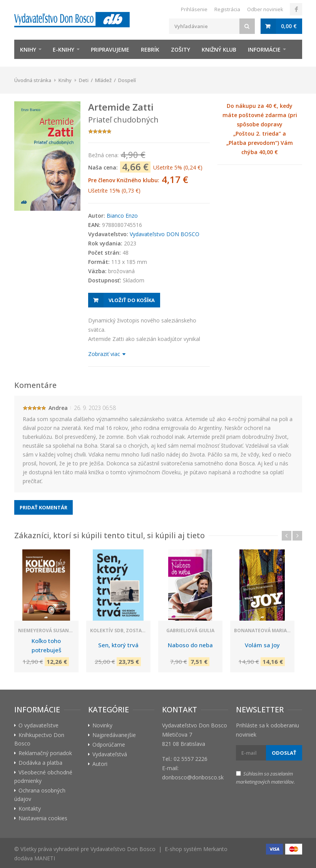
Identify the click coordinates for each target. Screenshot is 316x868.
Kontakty (30, 808)
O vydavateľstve (38, 725)
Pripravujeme (110, 50)
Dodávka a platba (40, 763)
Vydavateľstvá (110, 754)
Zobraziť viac (106, 354)
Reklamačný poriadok (45, 753)
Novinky (102, 725)
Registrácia (227, 9)
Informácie (264, 50)
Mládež (103, 80)
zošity (181, 50)
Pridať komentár (43, 507)
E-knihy (64, 50)
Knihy (28, 50)
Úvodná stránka (33, 80)
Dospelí (127, 80)
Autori (100, 764)
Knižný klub (219, 50)
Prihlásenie (194, 9)
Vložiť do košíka (132, 300)
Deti (84, 80)
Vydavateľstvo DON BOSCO (165, 234)
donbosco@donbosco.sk (193, 777)
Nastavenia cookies (43, 818)
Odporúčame (109, 745)
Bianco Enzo (122, 216)
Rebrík (150, 50)
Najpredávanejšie (114, 735)
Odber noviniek (265, 9)
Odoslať (284, 753)
